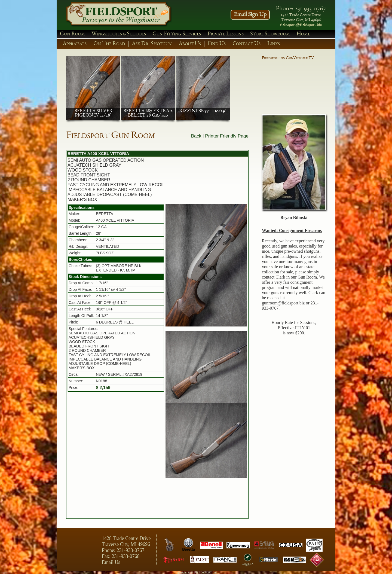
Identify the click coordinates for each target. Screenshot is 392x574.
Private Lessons (226, 34)
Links (274, 44)
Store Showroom (270, 34)
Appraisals (75, 44)
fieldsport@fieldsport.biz (301, 25)
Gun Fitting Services (177, 34)
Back (196, 136)
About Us (190, 44)
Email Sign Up (250, 15)
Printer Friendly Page (227, 136)
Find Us (217, 44)
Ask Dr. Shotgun (152, 44)
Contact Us (246, 44)
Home (303, 34)
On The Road (109, 44)
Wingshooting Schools (119, 34)
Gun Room (72, 34)
